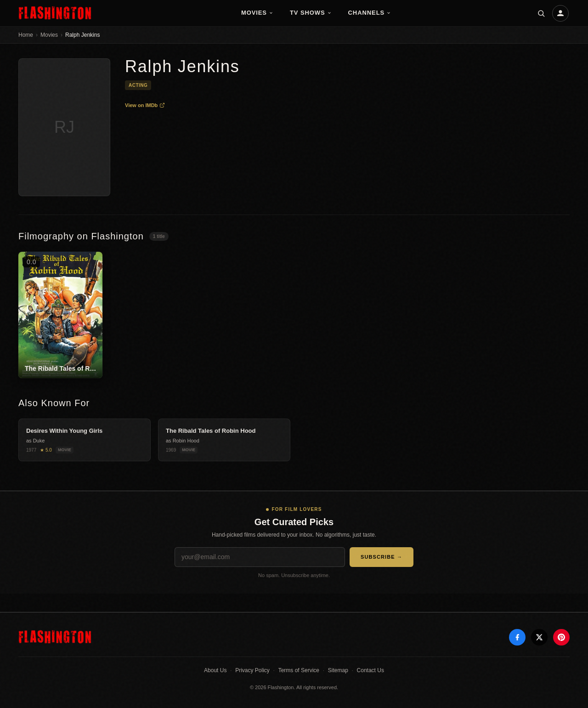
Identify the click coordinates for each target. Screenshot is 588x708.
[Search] (541, 13)
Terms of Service (299, 670)
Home (26, 35)
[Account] (560, 13)
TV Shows (311, 13)
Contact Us (370, 670)
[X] (539, 637)
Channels (370, 13)
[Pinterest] (561, 637)
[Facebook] (517, 637)
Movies (257, 13)
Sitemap (338, 670)
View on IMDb (145, 105)
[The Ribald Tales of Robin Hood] (60, 315)
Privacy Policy (252, 670)
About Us (215, 670)
